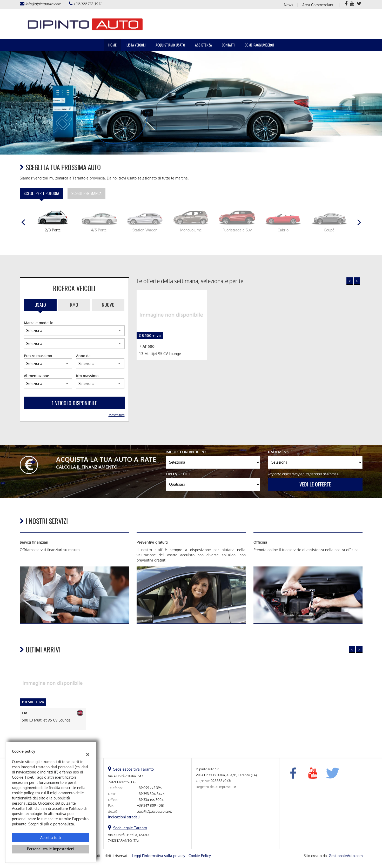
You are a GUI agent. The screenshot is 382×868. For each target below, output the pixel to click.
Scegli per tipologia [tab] (41, 193)
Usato (40, 305)
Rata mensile (281, 452)
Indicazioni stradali (124, 817)
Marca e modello (39, 323)
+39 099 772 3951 (87, 4)
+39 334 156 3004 (150, 800)
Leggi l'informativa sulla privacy (159, 856)
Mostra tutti (117, 415)
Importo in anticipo (186, 452)
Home (112, 45)
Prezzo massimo (38, 356)
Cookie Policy (200, 856)
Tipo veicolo (178, 474)
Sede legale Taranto (130, 828)
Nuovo (108, 305)
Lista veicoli (136, 45)
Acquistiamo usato (170, 45)
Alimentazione (36, 376)
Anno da (83, 356)
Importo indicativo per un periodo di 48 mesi (303, 474)
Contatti (228, 45)
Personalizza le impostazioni (51, 849)
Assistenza (203, 45)
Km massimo (87, 376)
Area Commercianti (318, 5)
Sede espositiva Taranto (133, 769)
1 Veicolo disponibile (74, 403)
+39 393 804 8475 (151, 794)
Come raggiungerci (259, 45)
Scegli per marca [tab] (86, 193)
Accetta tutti (51, 837)
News (289, 5)
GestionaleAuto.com (346, 856)
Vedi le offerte (315, 484)
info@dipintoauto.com (43, 4)
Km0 (74, 305)
